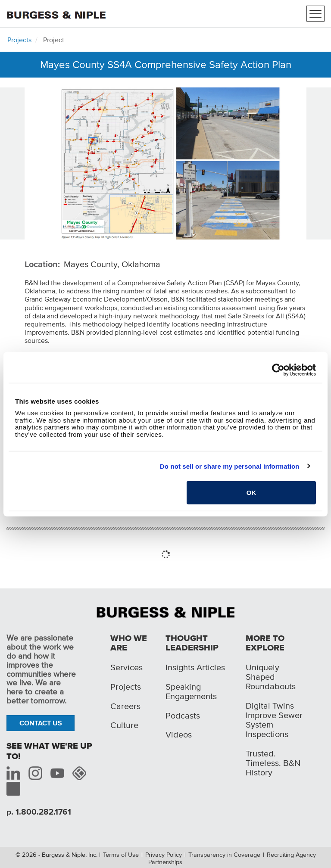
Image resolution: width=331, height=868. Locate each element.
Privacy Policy (164, 855)
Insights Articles (195, 667)
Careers (125, 706)
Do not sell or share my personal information (230, 466)
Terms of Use (121, 855)
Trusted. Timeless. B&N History (273, 763)
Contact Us (41, 723)
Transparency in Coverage (224, 855)
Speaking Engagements (191, 691)
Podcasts (183, 716)
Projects (19, 40)
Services (126, 667)
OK (251, 493)
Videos (179, 734)
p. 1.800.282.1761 (39, 812)
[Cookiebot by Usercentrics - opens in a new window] (278, 370)
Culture (124, 725)
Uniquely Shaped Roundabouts (271, 677)
